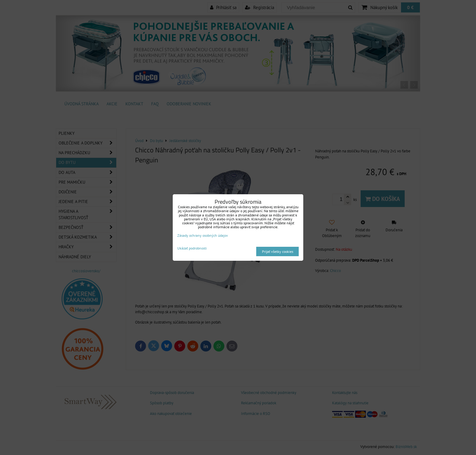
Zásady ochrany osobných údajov (203, 235)
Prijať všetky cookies (278, 251)
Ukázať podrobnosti (192, 248)
